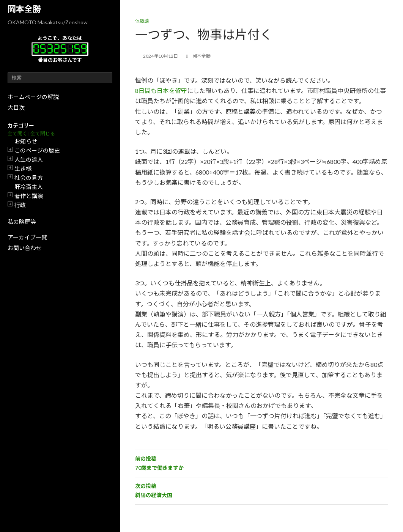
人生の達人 (29, 159)
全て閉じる (43, 133)
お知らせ (26, 141)
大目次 (16, 107)
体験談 (142, 21)
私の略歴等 (22, 222)
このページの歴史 (37, 150)
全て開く (17, 133)
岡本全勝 (24, 9)
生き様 (23, 168)
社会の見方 (29, 178)
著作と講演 (29, 196)
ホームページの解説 (33, 97)
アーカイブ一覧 (27, 237)
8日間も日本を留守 (161, 91)
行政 (20, 205)
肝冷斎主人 (29, 187)
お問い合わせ (25, 248)
